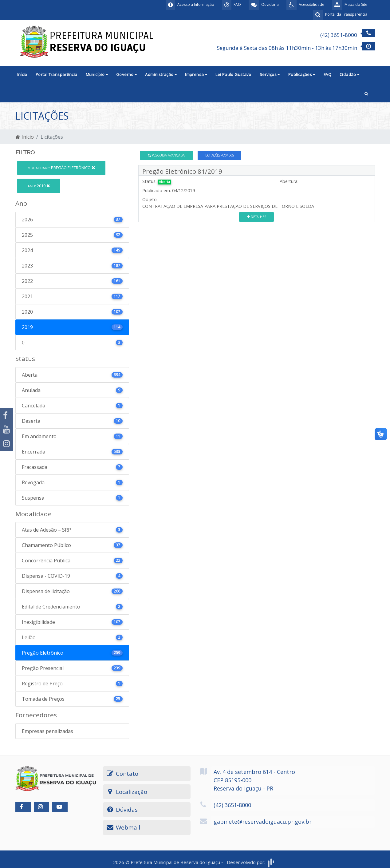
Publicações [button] (302, 74)
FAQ (327, 74)
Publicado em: (157, 190)
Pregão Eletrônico (61, 168)
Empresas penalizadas (47, 731)
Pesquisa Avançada (166, 155)
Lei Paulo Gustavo (233, 74)
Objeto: (150, 199)
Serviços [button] (270, 74)
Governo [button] (127, 74)
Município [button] (97, 74)
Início (22, 74)
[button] (366, 93)
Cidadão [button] (350, 74)
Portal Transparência (57, 74)
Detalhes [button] (257, 217)
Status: (149, 181)
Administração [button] (161, 74)
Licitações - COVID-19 (219, 155)
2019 (39, 186)
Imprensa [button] (196, 74)
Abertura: (289, 181)
